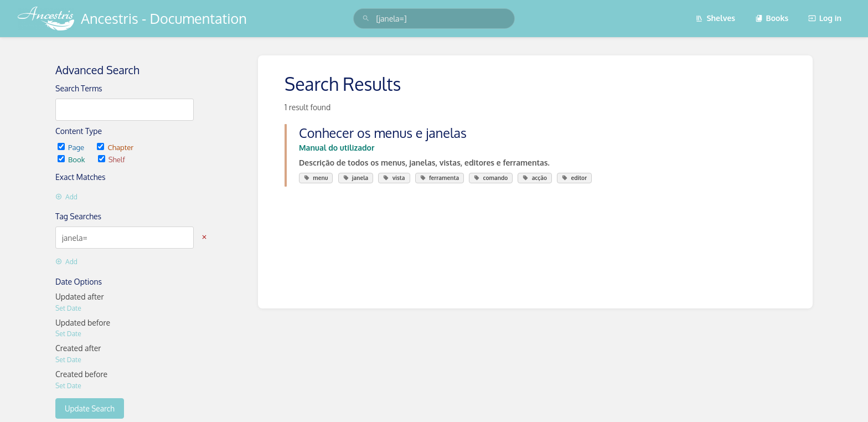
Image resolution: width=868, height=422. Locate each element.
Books (772, 18)
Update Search (90, 408)
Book (72, 159)
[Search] (366, 19)
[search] (434, 19)
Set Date (68, 308)
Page (72, 147)
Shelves (715, 18)
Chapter (115, 147)
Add (66, 197)
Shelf (112, 159)
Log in (825, 18)
